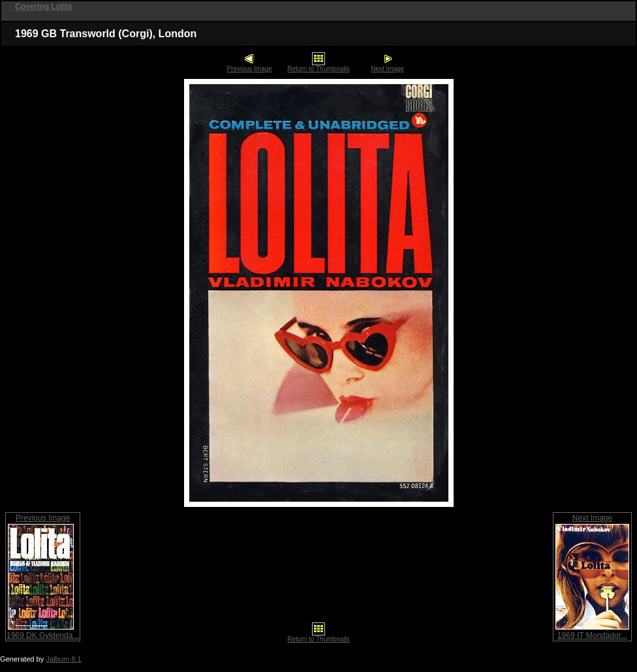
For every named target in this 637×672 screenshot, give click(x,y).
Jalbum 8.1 (63, 659)
